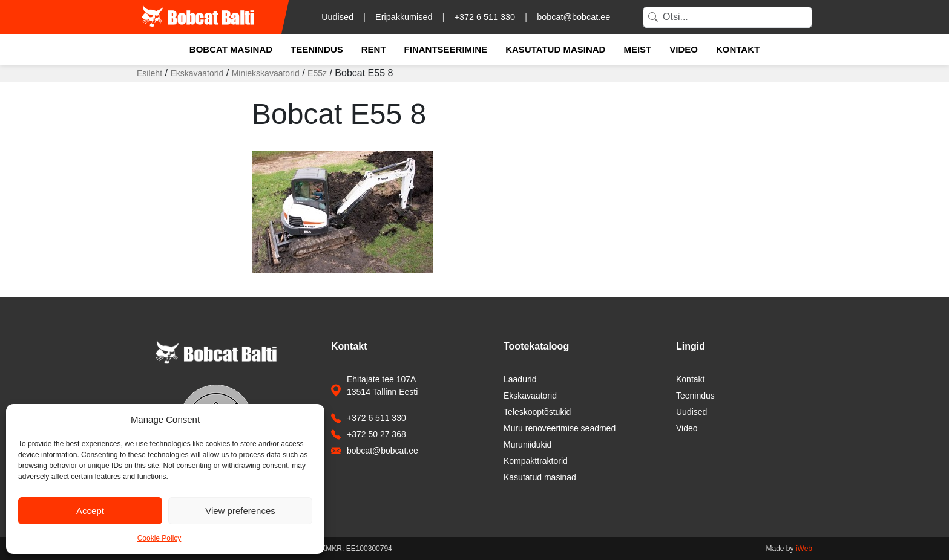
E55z (317, 73)
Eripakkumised (404, 17)
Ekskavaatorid (197, 73)
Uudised (337, 17)
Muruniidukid (527, 444)
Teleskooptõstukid (537, 412)
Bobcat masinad (231, 49)
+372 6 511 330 (485, 17)
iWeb (804, 549)
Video (684, 49)
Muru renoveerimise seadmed (560, 428)
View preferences (240, 511)
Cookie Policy (159, 538)
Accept (90, 511)
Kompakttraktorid (536, 461)
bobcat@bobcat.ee (573, 17)
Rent (374, 49)
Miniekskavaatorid (266, 73)
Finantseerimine (446, 49)
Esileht (149, 73)
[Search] (727, 17)
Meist (637, 49)
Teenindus (317, 49)
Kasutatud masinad (555, 49)
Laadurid (520, 379)
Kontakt (738, 49)
